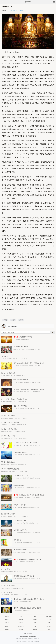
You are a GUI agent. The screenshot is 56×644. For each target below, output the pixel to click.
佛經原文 (30, 636)
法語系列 (35, 630)
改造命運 (21, 620)
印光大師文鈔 (49, 616)
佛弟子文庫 (28, 2)
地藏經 (21, 623)
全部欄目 (13, 320)
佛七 (49, 630)
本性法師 (49, 626)
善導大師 (7, 616)
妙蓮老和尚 (21, 626)
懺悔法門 (7, 626)
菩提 (35, 626)
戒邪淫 (49, 620)
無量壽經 (7, 630)
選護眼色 (18, 10)
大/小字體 (13, 10)
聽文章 (21, 10)
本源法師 (7, 623)
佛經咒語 (7, 620)
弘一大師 (35, 620)
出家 (35, 623)
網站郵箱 (34, 636)
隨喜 (49, 623)
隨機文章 (21, 320)
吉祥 (21, 616)
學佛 (35, 616)
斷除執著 (21, 630)
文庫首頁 (5, 320)
